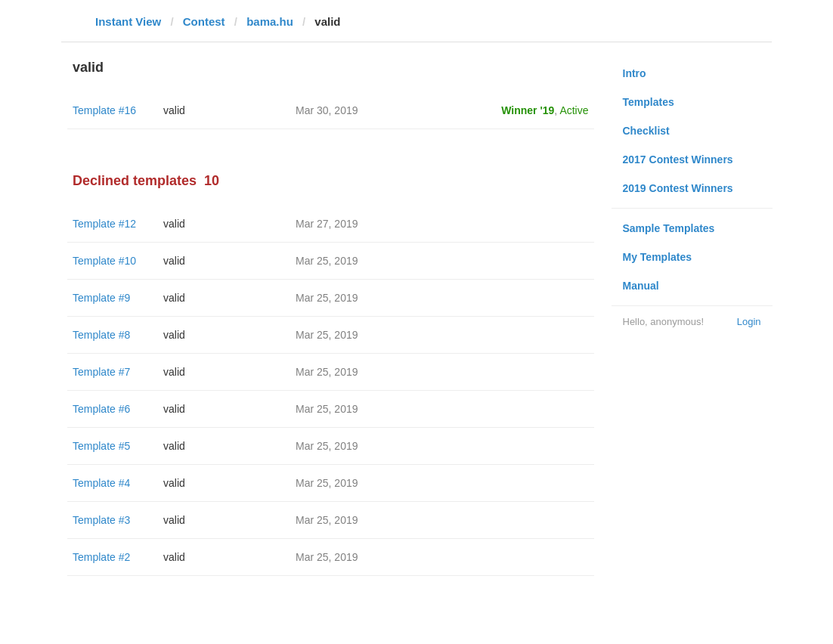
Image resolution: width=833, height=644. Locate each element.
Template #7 (101, 372)
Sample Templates (669, 228)
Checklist (646, 131)
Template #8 (101, 335)
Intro (635, 73)
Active (574, 110)
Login (749, 322)
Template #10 (104, 261)
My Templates (658, 257)
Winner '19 (528, 110)
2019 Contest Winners (678, 188)
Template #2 (101, 557)
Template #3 (101, 520)
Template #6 (101, 409)
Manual (641, 286)
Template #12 (104, 224)
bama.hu (270, 22)
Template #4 (101, 483)
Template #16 (104, 110)
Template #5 (101, 446)
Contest (204, 22)
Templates (649, 102)
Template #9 (101, 298)
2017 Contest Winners (678, 159)
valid (174, 110)
